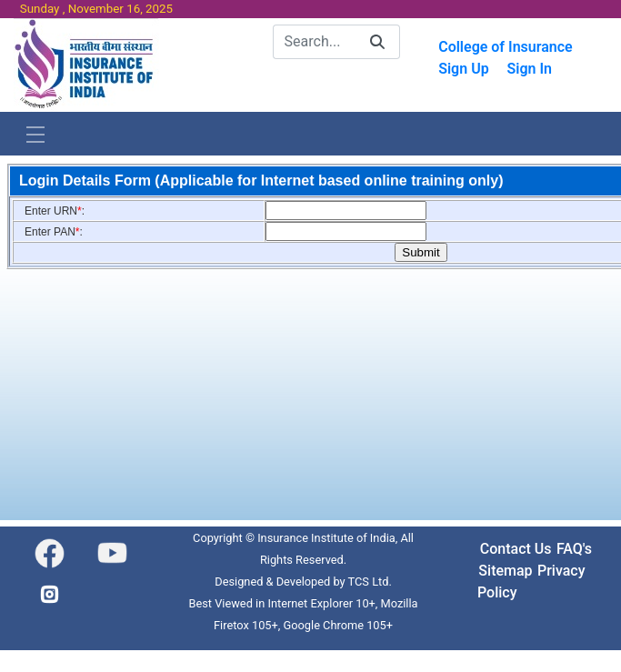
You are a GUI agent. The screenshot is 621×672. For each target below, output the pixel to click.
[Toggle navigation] (35, 134)
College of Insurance (506, 47)
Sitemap (505, 571)
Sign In (529, 69)
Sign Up (463, 69)
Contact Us (516, 549)
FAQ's (574, 549)
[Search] (315, 42)
